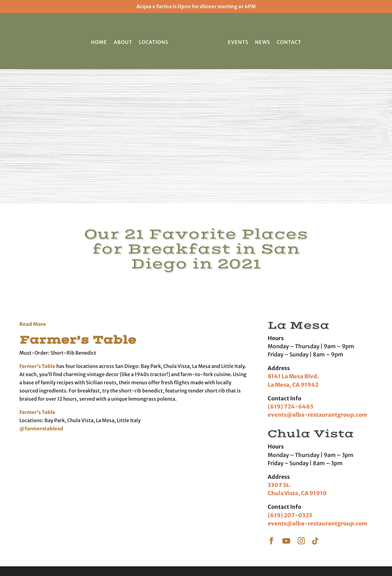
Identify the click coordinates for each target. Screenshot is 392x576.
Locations (154, 42)
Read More (33, 189)
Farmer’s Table (88, 205)
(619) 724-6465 (291, 272)
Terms (209, 558)
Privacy (227, 558)
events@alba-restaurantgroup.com (317, 280)
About (123, 42)
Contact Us (289, 511)
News (263, 42)
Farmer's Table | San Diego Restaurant (121, 558)
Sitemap (299, 558)
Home (99, 42)
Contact (289, 42)
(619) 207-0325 (290, 381)
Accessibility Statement (262, 558)
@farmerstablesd (42, 294)
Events (238, 42)
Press (284, 502)
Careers (286, 520)
